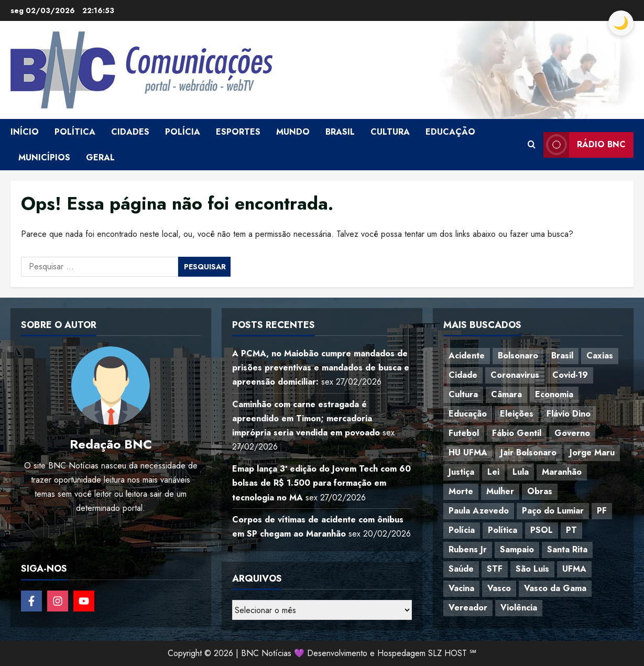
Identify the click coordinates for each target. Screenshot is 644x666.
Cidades (130, 132)
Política (75, 132)
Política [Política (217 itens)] (503, 530)
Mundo (293, 132)
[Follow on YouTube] (84, 601)
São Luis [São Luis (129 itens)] (532, 569)
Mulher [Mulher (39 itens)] (500, 491)
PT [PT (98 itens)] (571, 530)
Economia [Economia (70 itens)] (554, 394)
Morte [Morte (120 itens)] (461, 491)
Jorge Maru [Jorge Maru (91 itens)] (592, 452)
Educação (450, 132)
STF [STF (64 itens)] (495, 569)
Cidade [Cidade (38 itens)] (463, 375)
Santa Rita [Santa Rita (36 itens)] (567, 549)
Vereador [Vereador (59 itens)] (468, 608)
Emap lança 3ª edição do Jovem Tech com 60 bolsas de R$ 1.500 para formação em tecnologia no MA (321, 483)
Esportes (238, 132)
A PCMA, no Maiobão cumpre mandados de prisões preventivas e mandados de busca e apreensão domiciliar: (321, 368)
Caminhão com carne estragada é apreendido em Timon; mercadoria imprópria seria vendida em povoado (306, 418)
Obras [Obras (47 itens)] (540, 491)
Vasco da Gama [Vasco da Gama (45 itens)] (555, 588)
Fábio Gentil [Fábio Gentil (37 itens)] (517, 433)
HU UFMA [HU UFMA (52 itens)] (468, 452)
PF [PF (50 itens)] (602, 511)
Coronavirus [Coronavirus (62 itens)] (515, 375)
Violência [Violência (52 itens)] (519, 608)
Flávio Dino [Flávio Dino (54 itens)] (569, 414)
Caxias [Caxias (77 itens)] (600, 356)
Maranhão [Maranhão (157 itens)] (562, 472)
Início (25, 132)
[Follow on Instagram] (58, 601)
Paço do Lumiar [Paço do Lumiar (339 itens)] (553, 511)
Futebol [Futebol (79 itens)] (464, 433)
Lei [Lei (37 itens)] (493, 472)
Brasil (340, 132)
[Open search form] (532, 145)
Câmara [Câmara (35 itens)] (506, 394)
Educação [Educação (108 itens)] (468, 414)
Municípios (44, 157)
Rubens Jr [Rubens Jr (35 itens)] (468, 549)
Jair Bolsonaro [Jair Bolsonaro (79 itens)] (528, 452)
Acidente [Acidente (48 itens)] (467, 356)
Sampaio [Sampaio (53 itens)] (517, 549)
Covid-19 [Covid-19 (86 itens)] (570, 375)
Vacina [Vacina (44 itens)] (461, 588)
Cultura (390, 132)
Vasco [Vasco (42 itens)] (499, 588)
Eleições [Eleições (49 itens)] (517, 414)
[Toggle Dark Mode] (621, 23)
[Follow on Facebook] (31, 601)
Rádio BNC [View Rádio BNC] (585, 145)
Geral (100, 157)
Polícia (183, 132)
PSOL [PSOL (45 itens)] (542, 530)
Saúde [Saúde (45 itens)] (461, 569)
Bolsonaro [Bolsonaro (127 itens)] (518, 356)
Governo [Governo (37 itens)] (572, 433)
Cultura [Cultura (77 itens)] (463, 394)
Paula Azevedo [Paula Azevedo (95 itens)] (479, 511)
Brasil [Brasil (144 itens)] (562, 356)
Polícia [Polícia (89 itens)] (462, 530)
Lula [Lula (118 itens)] (521, 472)
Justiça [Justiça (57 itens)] (461, 472)
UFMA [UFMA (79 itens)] (574, 569)
